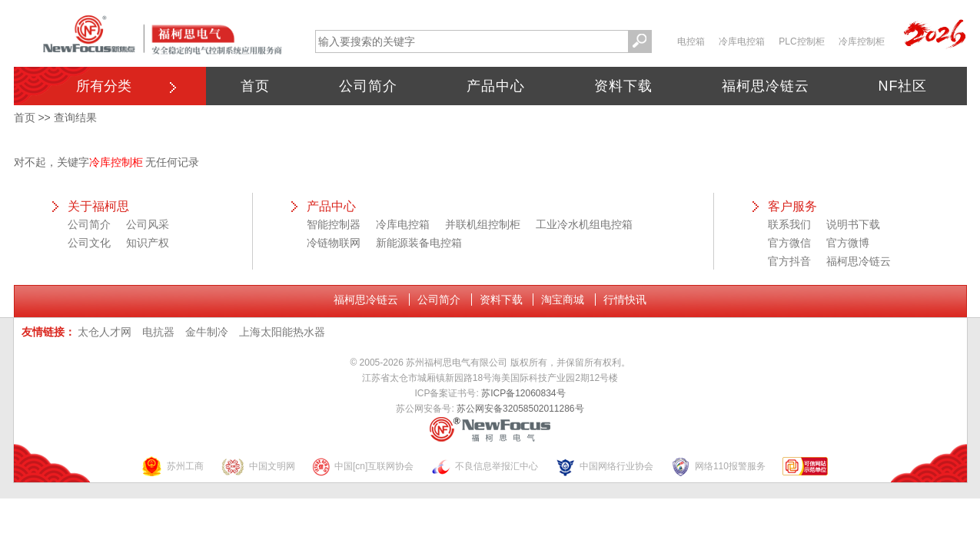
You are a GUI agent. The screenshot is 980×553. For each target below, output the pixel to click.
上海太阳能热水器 (282, 332)
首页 (255, 86)
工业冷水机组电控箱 (584, 224)
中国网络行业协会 (604, 467)
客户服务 (792, 206)
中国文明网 (258, 467)
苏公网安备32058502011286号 (520, 409)
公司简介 (368, 86)
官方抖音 (789, 261)
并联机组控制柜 (483, 224)
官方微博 (848, 243)
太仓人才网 (105, 332)
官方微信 (789, 243)
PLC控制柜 (801, 41)
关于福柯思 (98, 206)
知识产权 (148, 243)
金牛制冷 (207, 332)
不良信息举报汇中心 (484, 467)
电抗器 (158, 332)
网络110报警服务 (718, 467)
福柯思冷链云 (766, 86)
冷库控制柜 (862, 41)
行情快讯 (625, 300)
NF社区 (903, 86)
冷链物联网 (334, 243)
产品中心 (496, 86)
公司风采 (148, 224)
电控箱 (691, 41)
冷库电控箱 (742, 41)
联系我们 (789, 224)
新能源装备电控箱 (419, 243)
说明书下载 (853, 224)
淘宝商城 (563, 300)
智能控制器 (334, 224)
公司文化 (89, 243)
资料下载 (623, 86)
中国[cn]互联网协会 (363, 467)
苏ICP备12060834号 (523, 393)
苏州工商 (172, 467)
